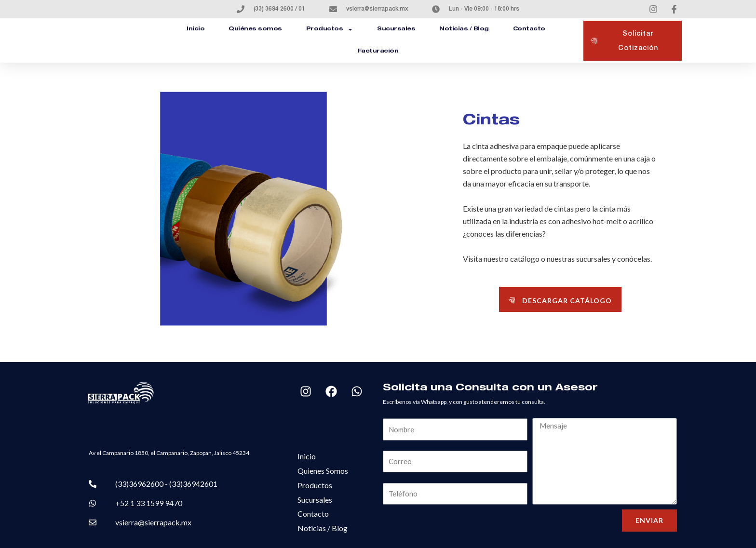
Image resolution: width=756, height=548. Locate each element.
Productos (330, 30)
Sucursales (396, 29)
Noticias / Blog (464, 29)
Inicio (196, 29)
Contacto (529, 29)
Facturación (378, 51)
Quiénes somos (255, 29)
